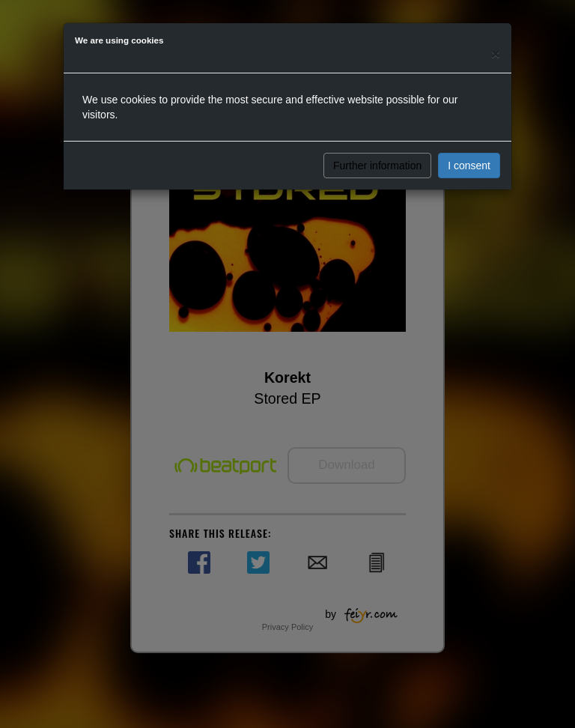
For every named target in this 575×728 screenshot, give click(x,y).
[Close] (496, 54)
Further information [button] (377, 166)
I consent (469, 166)
